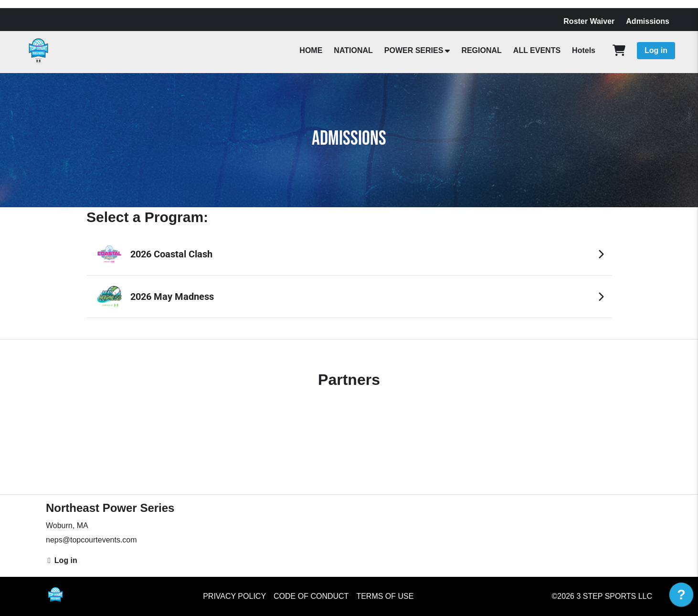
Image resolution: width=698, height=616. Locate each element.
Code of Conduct (311, 596)
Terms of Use (385, 596)
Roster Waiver (589, 21)
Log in (656, 50)
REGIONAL (481, 50)
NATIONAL (353, 50)
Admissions (648, 21)
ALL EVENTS (537, 50)
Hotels (584, 50)
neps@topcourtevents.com (91, 540)
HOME (311, 50)
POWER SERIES (414, 50)
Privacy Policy (234, 596)
